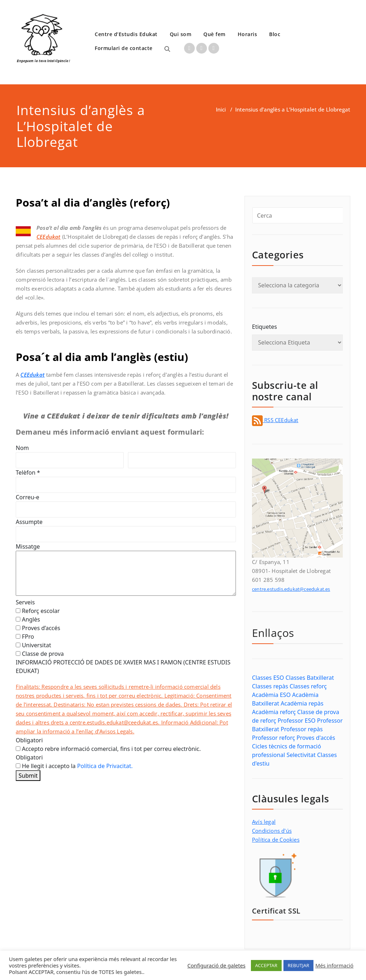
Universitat (33, 645)
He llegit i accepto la (74, 766)
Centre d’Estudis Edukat (126, 34)
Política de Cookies (276, 840)
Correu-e (28, 497)
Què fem (214, 34)
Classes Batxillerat (310, 678)
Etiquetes (264, 327)
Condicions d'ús (272, 831)
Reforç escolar (38, 611)
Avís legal (264, 822)
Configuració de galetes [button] (216, 965)
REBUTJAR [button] (298, 965)
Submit (28, 776)
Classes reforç (308, 686)
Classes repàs (270, 686)
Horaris (248, 34)
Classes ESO (268, 678)
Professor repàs (302, 729)
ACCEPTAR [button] (266, 965)
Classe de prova (40, 654)
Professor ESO (297, 721)
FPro (25, 637)
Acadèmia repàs (302, 703)
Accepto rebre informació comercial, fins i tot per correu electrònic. (108, 749)
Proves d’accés (38, 628)
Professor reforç (273, 738)
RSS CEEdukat (275, 420)
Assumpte (29, 522)
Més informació (334, 965)
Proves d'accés (316, 738)
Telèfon (28, 472)
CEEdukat (33, 375)
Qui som (181, 34)
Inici (221, 109)
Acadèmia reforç (274, 712)
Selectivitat (301, 755)
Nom (22, 448)
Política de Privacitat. (105, 766)
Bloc (275, 34)
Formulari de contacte (124, 48)
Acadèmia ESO (271, 695)
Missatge (28, 546)
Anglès (28, 619)
